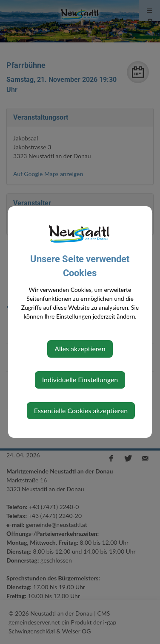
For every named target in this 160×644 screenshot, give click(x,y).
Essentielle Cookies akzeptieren (81, 410)
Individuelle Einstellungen (80, 379)
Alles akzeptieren (80, 349)
